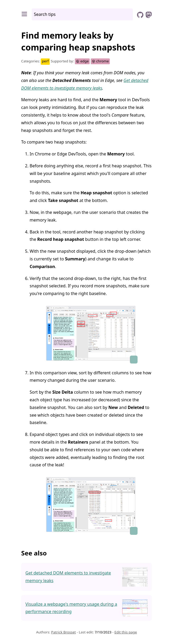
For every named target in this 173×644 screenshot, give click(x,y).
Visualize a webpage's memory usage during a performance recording (71, 608)
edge (82, 61)
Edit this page (126, 632)
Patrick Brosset (63, 632)
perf (45, 61)
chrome (100, 61)
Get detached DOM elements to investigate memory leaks (68, 577)
